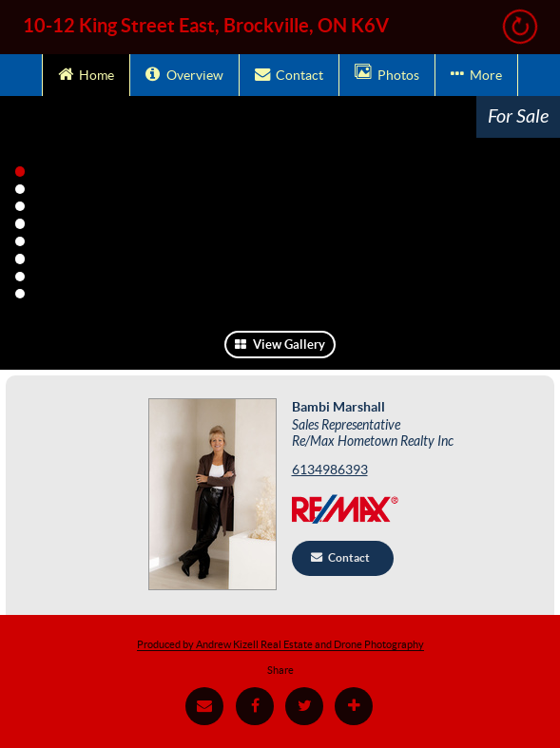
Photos (386, 74)
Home (86, 74)
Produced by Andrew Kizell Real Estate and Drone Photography (280, 644)
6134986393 (330, 470)
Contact (289, 74)
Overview (184, 74)
